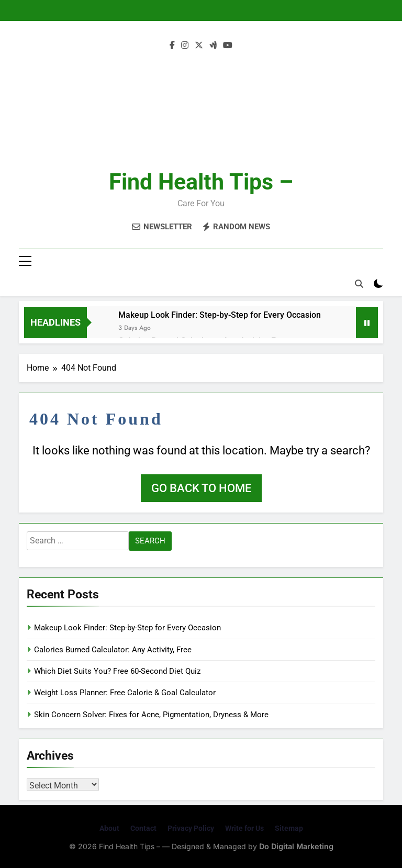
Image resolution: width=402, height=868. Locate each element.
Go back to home (201, 488)
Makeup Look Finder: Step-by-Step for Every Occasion (220, 315)
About (109, 828)
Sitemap (289, 828)
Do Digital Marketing (296, 846)
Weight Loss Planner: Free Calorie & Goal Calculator (125, 693)
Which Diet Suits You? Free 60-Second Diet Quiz (117, 671)
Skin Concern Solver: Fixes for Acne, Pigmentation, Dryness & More (151, 715)
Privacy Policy (191, 828)
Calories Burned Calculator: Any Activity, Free (113, 650)
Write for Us (244, 828)
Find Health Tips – (201, 182)
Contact (143, 828)
